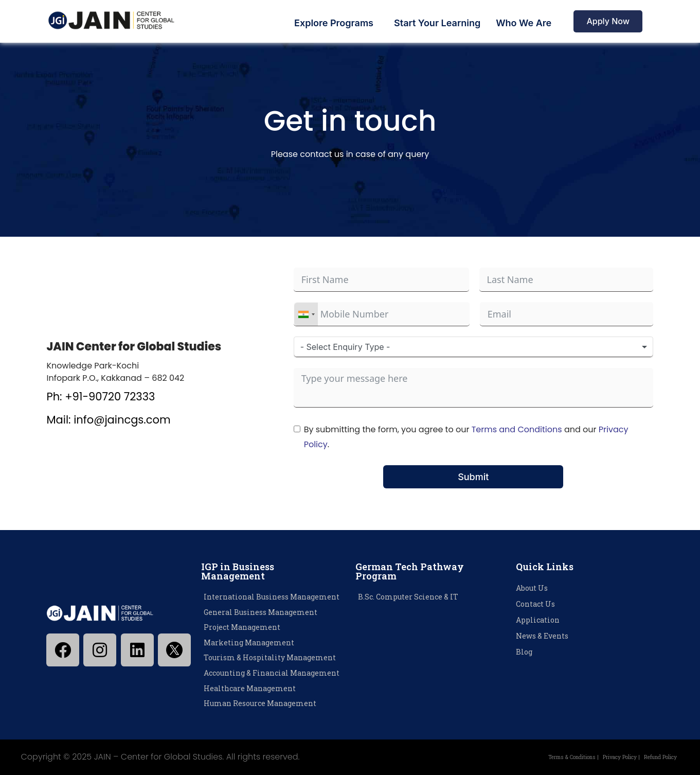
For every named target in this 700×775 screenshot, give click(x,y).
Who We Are (524, 23)
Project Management (242, 627)
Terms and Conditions (517, 429)
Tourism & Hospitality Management (270, 657)
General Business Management (261, 612)
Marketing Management (249, 642)
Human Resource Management (260, 703)
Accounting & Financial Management (272, 673)
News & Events (542, 636)
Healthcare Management (250, 688)
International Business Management (272, 597)
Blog (524, 652)
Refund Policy (654, 757)
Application (538, 620)
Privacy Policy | (603, 757)
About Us (532, 588)
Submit (473, 477)
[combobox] (306, 314)
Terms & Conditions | (540, 757)
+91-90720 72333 (110, 397)
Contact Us (535, 604)
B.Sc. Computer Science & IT (408, 597)
